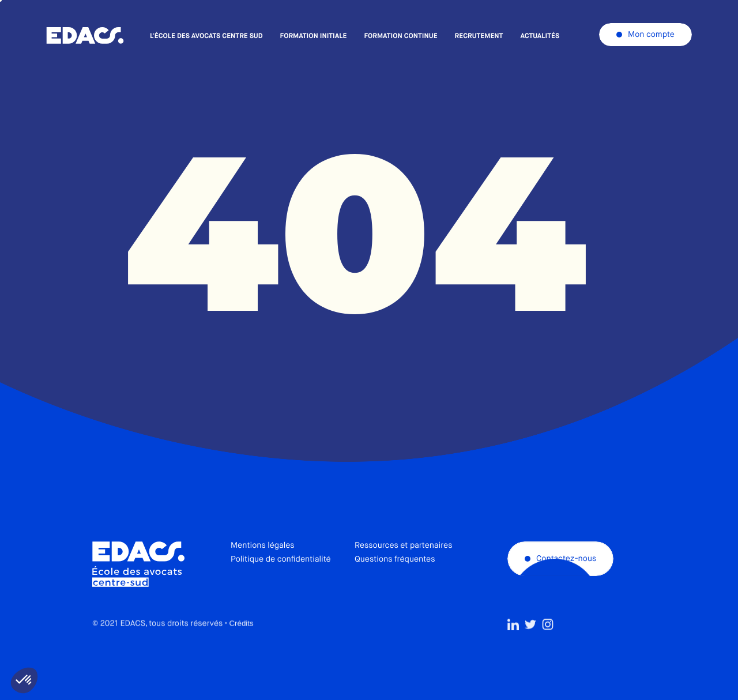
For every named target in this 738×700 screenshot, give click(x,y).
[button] (24, 680)
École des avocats (85, 36)
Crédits (241, 649)
